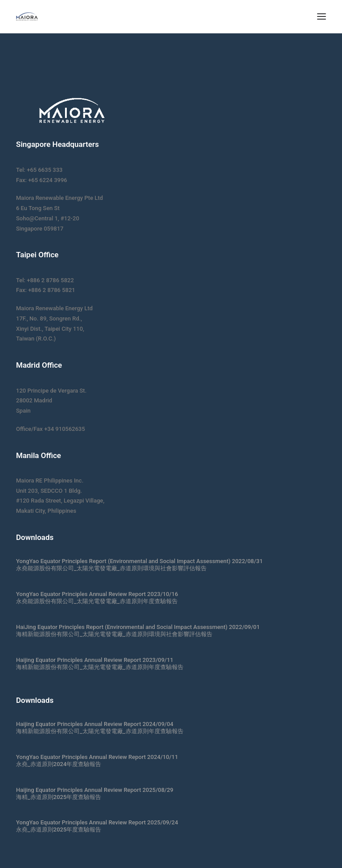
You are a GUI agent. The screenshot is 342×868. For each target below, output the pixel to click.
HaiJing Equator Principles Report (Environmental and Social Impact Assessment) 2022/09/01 (138, 627)
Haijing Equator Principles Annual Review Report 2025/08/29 (95, 790)
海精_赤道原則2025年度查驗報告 (59, 797)
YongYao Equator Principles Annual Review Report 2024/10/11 (97, 757)
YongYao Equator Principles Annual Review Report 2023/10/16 (97, 594)
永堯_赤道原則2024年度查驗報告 (59, 764)
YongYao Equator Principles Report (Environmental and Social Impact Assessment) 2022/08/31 (139, 561)
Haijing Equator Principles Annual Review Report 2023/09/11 (95, 660)
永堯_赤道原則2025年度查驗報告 (59, 829)
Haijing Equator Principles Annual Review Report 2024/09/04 (95, 724)
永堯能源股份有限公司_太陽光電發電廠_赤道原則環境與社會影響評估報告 (111, 568)
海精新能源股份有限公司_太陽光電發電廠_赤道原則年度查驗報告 (100, 667)
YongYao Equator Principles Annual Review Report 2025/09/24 (97, 822)
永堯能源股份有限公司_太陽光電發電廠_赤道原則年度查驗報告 (97, 601)
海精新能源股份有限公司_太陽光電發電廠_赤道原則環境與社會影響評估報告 (114, 634)
